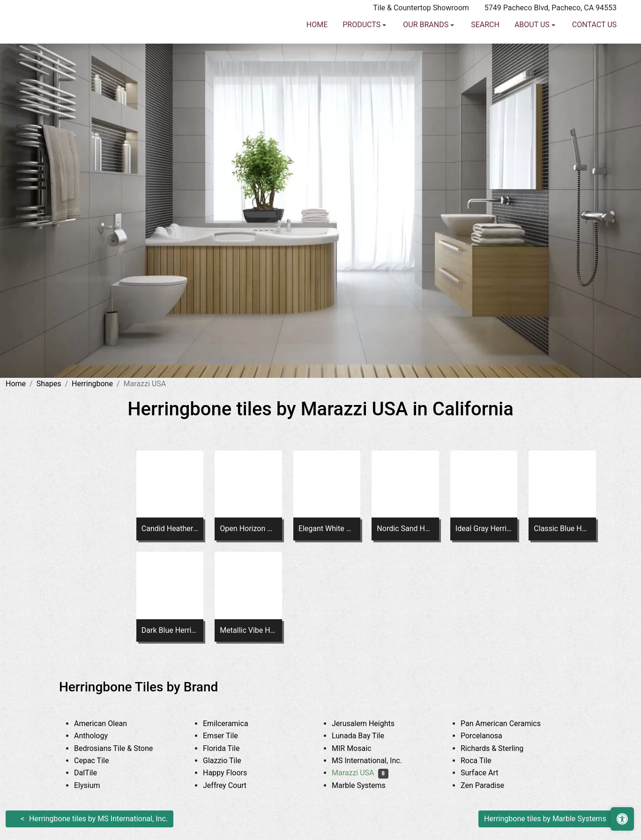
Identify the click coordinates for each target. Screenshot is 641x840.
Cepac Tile (99, 761)
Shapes (49, 384)
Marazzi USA (360, 773)
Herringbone (92, 384)
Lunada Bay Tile (367, 736)
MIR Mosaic (360, 748)
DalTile (94, 773)
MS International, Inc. (374, 761)
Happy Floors (234, 773)
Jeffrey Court (233, 785)
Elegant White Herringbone (327, 529)
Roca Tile (483, 761)
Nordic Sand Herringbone (405, 529)
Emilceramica (233, 724)
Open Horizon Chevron (248, 529)
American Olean (108, 724)
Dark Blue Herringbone (170, 630)
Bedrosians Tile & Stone (122, 748)
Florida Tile (228, 748)
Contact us (594, 45)
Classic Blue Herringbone (562, 529)
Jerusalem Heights (372, 724)
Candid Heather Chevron (170, 529)
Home (317, 45)
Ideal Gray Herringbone (484, 529)
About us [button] (533, 45)
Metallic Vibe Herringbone (248, 630)
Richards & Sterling (501, 748)
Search (485, 45)
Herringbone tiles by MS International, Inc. (98, 819)
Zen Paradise (489, 785)
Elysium (96, 785)
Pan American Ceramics (508, 724)
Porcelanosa (488, 736)
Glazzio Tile (229, 761)
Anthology (100, 736)
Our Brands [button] (427, 45)
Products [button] (362, 45)
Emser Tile (229, 736)
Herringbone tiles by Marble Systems (545, 819)
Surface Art (488, 773)
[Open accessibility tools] (622, 819)
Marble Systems (367, 785)
